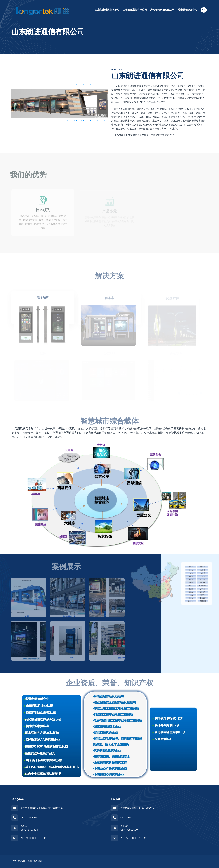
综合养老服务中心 (188, 10)
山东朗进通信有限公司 (135, 10)
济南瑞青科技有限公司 (162, 10)
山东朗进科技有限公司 (107, 10)
